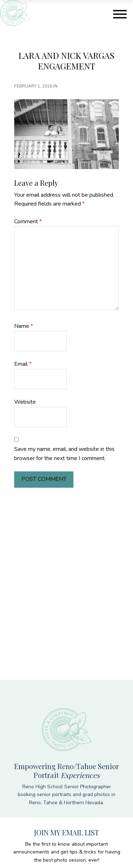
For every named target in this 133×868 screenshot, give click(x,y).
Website (25, 402)
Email (23, 364)
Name (24, 326)
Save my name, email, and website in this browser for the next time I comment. (64, 454)
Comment (28, 222)
